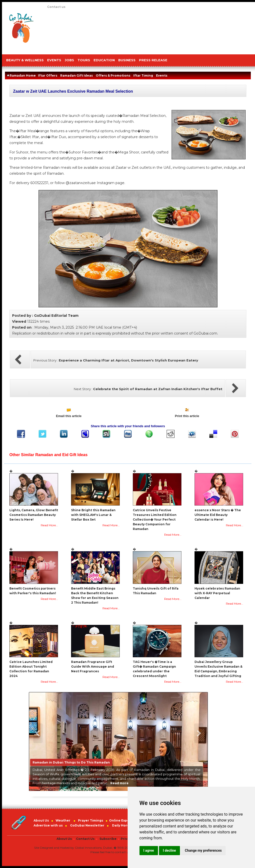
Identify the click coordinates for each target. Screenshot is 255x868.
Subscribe (108, 839)
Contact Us (85, 839)
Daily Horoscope (126, 825)
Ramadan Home (21, 75)
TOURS (84, 60)
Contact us (56, 7)
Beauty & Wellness (25, 60)
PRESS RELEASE (153, 60)
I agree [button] (149, 850)
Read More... (49, 525)
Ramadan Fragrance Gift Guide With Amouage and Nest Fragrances (93, 667)
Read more (119, 783)
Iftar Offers (48, 75)
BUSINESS (127, 60)
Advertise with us (48, 825)
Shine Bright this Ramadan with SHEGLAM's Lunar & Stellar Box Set (93, 515)
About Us (41, 820)
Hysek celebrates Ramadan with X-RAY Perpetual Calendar (217, 593)
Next (199, 733)
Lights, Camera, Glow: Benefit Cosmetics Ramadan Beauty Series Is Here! (34, 515)
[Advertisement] (68, 30)
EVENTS (54, 60)
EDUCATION (104, 60)
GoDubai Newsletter (87, 825)
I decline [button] (169, 850)
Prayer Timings (91, 820)
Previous (38, 733)
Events (162, 75)
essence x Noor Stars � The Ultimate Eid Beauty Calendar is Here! (218, 515)
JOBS (69, 60)
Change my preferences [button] (203, 850)
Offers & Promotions (113, 75)
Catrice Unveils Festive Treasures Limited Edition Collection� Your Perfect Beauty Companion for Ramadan (155, 519)
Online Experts (122, 820)
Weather (63, 820)
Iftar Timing (143, 75)
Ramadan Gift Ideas (77, 75)
